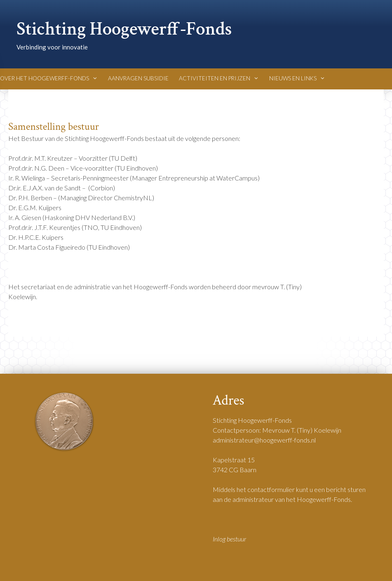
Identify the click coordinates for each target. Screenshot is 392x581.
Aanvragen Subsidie (138, 78)
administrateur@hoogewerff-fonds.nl (264, 440)
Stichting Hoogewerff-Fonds (124, 29)
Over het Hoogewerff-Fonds (49, 78)
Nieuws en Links (297, 78)
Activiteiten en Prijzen (219, 78)
